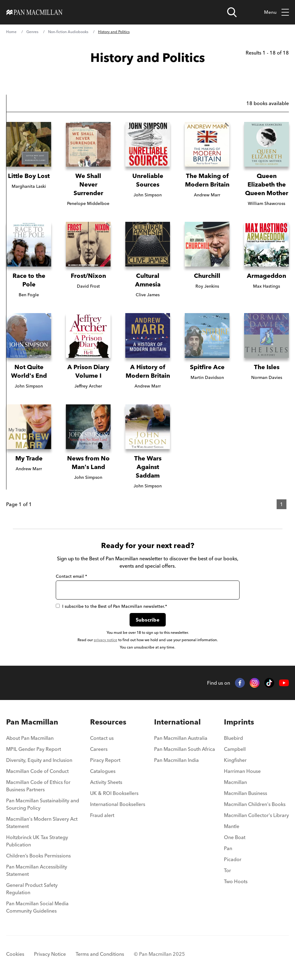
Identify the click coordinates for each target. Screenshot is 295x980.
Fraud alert (102, 815)
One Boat (235, 837)
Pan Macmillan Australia (181, 738)
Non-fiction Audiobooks (68, 32)
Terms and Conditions (100, 954)
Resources (108, 722)
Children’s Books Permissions (38, 856)
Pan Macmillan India (176, 760)
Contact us (102, 738)
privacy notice (106, 640)
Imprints (239, 722)
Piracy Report (105, 760)
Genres (32, 32)
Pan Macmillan (32, 722)
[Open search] (232, 12)
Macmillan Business (246, 793)
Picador (233, 859)
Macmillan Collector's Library (256, 815)
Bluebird (233, 738)
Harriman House (242, 771)
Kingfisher (235, 760)
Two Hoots (236, 881)
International (177, 722)
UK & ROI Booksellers (114, 793)
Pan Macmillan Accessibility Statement (37, 870)
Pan (228, 848)
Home (11, 32)
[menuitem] (44, 740)
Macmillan (235, 782)
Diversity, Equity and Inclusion (39, 760)
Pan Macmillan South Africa (185, 749)
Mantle (232, 826)
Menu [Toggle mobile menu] (276, 12)
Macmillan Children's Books (255, 804)
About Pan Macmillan (30, 738)
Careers (99, 749)
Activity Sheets (106, 782)
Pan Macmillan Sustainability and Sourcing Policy (43, 804)
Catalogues (103, 771)
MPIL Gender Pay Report (34, 749)
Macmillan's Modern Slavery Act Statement (42, 823)
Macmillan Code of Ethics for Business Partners (38, 786)
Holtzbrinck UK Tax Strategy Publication (37, 841)
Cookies (15, 954)
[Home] (34, 12)
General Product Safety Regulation (32, 889)
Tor (227, 870)
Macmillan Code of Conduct (37, 771)
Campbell (235, 749)
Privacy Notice (50, 954)
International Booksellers (118, 804)
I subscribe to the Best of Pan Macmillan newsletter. (111, 606)
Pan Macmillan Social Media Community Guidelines (37, 907)
